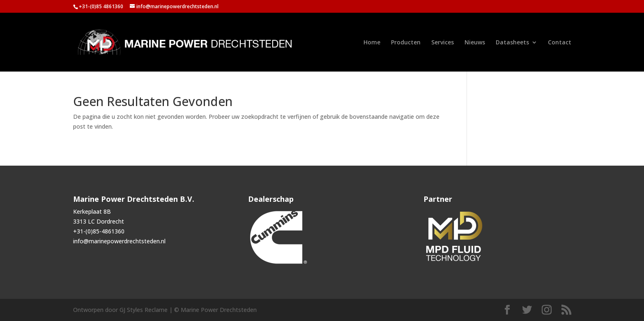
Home (372, 43)
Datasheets (512, 43)
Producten (406, 43)
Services (443, 43)
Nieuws (475, 43)
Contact (560, 43)
